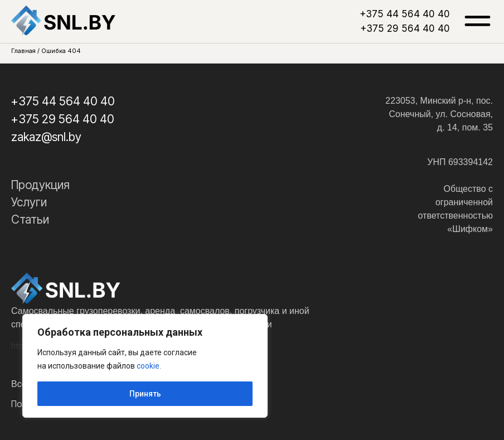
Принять (145, 394)
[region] (145, 366)
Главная (23, 51)
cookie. (149, 366)
